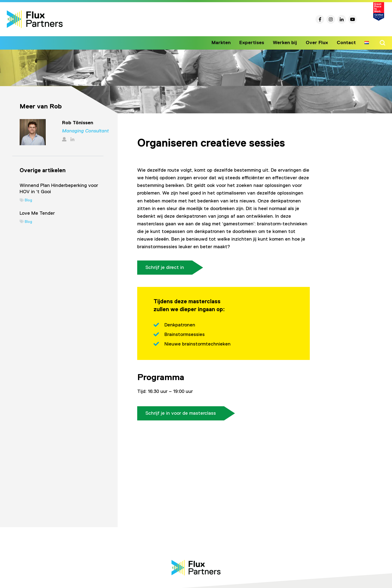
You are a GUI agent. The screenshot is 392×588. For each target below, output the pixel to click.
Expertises (256, 43)
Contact (347, 43)
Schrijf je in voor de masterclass (181, 413)
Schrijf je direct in (165, 268)
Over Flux (318, 43)
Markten (226, 43)
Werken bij (287, 43)
